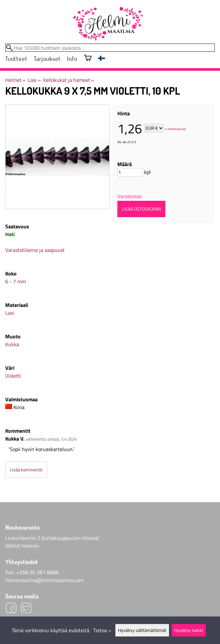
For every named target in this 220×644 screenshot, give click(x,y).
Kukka (12, 344)
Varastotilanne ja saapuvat (35, 250)
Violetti (13, 376)
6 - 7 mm (16, 281)
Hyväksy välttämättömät (142, 630)
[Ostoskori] (88, 58)
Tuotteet (16, 58)
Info (72, 58)
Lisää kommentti (26, 470)
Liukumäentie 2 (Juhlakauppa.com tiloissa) (52, 538)
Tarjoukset (47, 58)
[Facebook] (11, 609)
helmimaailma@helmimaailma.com (44, 580)
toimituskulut (177, 129)
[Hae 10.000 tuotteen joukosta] (110, 48)
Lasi (34, 80)
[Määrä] (130, 172)
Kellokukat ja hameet (69, 80)
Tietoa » (102, 630)
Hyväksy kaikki (189, 630)
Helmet (15, 80)
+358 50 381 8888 (37, 572)
